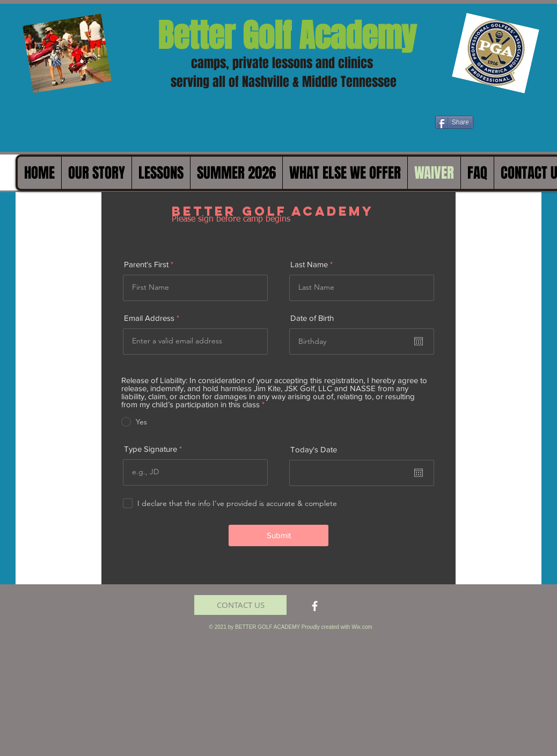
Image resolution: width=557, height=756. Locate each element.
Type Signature (151, 449)
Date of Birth (312, 318)
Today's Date (314, 449)
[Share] (454, 122)
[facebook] (315, 606)
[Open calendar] (419, 341)
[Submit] (278, 535)
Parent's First (146, 264)
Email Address (149, 318)
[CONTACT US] (240, 605)
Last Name (309, 264)
